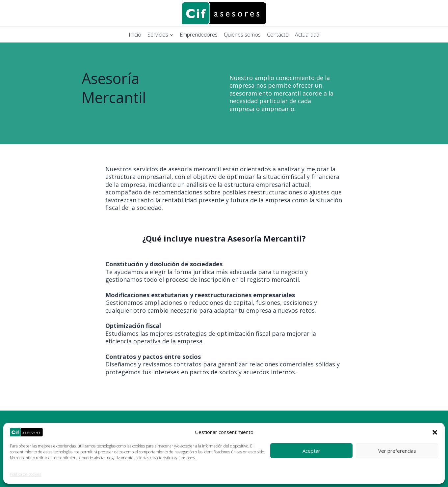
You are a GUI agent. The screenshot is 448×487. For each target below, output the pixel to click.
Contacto (278, 35)
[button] (435, 432)
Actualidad (307, 35)
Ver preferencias (397, 451)
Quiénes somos (242, 35)
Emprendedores (199, 35)
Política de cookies (26, 474)
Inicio (135, 35)
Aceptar (311, 451)
